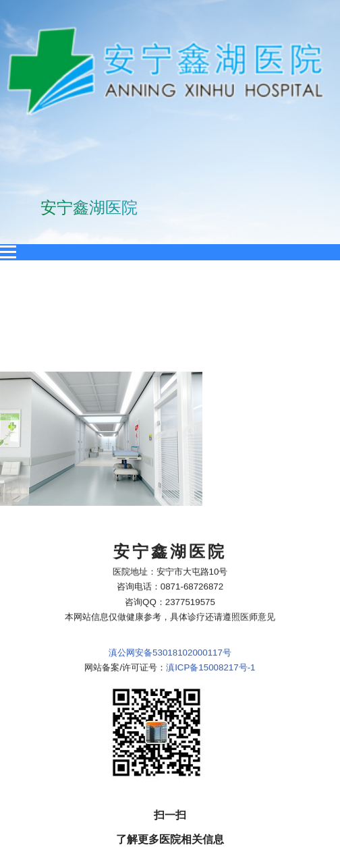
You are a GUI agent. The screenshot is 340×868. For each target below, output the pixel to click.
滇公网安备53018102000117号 (170, 578)
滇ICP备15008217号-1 (210, 593)
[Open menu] (8, 252)
